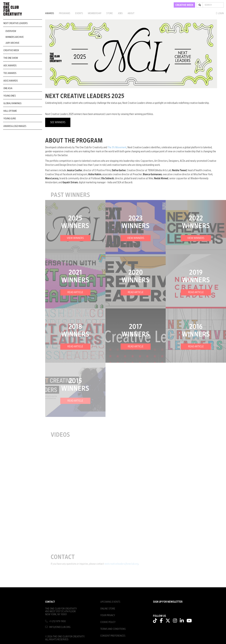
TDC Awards (10, 73)
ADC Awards (10, 66)
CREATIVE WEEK (184, 5)
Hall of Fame (10, 111)
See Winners (58, 122)
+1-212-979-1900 (57, 621)
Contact (50, 602)
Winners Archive (15, 37)
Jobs (120, 13)
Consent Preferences (113, 636)
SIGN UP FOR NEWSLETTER (168, 602)
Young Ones (10, 96)
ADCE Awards (11, 81)
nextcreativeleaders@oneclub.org (123, 564)
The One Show (11, 58)
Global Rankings (12, 103)
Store (110, 13)
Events (79, 13)
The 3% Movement (117, 147)
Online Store (108, 609)
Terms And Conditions (113, 629)
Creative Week (11, 50)
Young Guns (10, 119)
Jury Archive (12, 43)
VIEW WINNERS (75, 238)
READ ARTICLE (75, 292)
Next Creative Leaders (16, 23)
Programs (65, 13)
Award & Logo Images (15, 126)
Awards (50, 13)
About (131, 13)
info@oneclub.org (60, 627)
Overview (11, 31)
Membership (95, 13)
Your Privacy (108, 615)
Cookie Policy (108, 622)
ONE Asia (8, 88)
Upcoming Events (110, 602)
